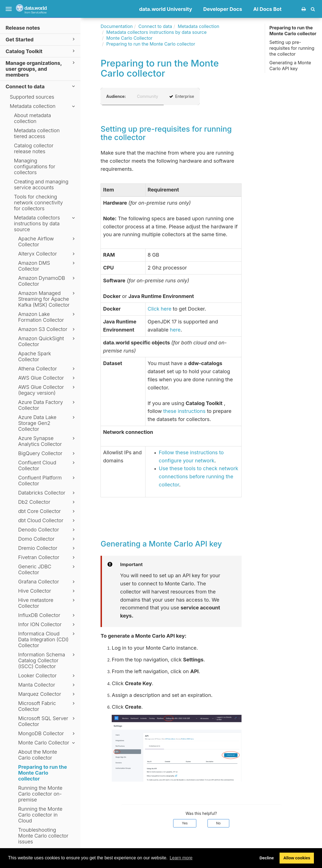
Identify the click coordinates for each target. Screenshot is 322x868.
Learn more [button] (181, 858)
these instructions (184, 411)
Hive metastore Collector (47, 603)
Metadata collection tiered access (37, 133)
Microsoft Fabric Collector (47, 706)
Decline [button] (267, 858)
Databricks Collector (47, 493)
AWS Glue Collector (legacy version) (47, 390)
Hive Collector (47, 591)
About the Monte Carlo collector (38, 755)
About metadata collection (32, 118)
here (175, 330)
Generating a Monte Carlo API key (290, 66)
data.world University (166, 9)
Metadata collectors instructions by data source (45, 223)
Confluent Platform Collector (47, 481)
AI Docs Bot (267, 9)
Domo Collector (47, 539)
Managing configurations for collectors (35, 166)
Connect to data (41, 86)
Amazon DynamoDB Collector (47, 281)
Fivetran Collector (47, 557)
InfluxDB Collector (47, 615)
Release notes (23, 28)
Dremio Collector (47, 548)
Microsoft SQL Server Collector (47, 721)
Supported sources (32, 97)
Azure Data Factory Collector (47, 405)
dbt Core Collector (47, 511)
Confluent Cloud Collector (47, 465)
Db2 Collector (47, 502)
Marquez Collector (47, 694)
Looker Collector (47, 676)
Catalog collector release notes (34, 148)
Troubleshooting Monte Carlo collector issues (43, 836)
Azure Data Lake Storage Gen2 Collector (47, 423)
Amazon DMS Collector (47, 266)
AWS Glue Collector (47, 378)
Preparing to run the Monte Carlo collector (43, 773)
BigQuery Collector (47, 453)
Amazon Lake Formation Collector (47, 317)
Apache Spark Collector (35, 356)
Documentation (117, 26)
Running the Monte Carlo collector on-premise (40, 794)
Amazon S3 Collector (47, 329)
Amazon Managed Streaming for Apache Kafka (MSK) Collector (47, 299)
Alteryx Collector (47, 254)
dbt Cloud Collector (47, 521)
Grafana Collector (47, 582)
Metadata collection (43, 106)
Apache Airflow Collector (47, 242)
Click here (160, 309)
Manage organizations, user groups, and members (41, 69)
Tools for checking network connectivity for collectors (38, 203)
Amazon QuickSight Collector (47, 341)
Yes (185, 823)
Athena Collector (47, 369)
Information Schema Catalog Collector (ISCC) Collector (47, 660)
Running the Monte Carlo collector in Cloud (40, 815)
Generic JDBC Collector (47, 569)
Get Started (41, 39)
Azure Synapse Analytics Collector (47, 441)
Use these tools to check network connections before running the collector (199, 476)
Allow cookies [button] (297, 858)
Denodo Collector (47, 530)
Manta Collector (47, 685)
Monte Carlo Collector (47, 743)
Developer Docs (223, 9)
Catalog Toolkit (41, 51)
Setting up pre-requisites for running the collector (292, 48)
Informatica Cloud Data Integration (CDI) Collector (47, 639)
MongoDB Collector (47, 734)
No (218, 823)
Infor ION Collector (47, 625)
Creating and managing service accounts (41, 185)
